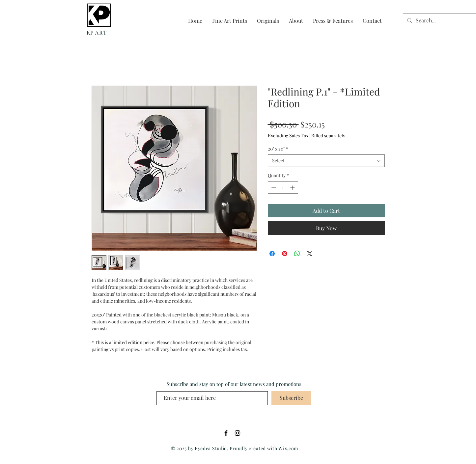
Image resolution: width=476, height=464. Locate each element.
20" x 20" (278, 149)
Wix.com (288, 448)
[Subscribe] (291, 398)
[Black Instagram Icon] (238, 433)
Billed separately (328, 136)
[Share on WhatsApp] (297, 254)
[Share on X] (310, 254)
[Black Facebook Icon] (226, 433)
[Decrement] (273, 188)
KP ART (97, 32)
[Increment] (293, 188)
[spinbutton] (283, 188)
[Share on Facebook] (272, 254)
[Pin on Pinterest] (285, 254)
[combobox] (326, 161)
